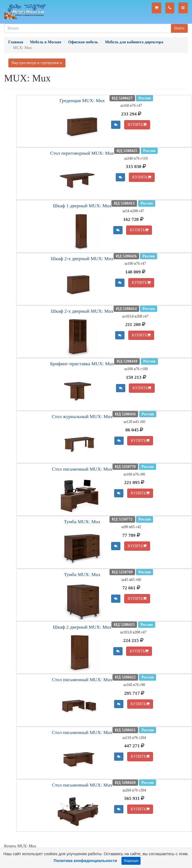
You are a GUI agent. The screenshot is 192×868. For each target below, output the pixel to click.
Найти (179, 28)
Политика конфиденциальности (85, 861)
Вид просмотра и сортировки (37, 63)
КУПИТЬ (137, 125)
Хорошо (131, 861)
